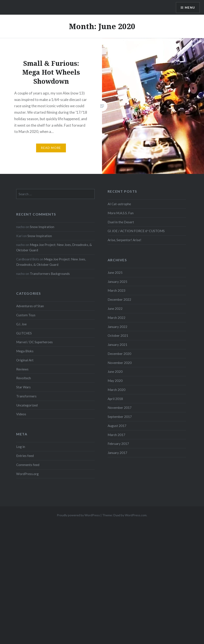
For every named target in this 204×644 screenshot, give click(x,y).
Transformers (26, 396)
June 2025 (115, 272)
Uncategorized (27, 405)
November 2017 (120, 408)
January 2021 (117, 345)
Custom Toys (26, 315)
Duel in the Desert (121, 222)
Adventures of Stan (30, 306)
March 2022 (116, 318)
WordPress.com (136, 515)
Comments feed (28, 465)
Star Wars (23, 387)
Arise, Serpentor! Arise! (124, 240)
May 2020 (115, 381)
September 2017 (120, 417)
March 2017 (116, 435)
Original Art (25, 360)
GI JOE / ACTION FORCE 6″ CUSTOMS (136, 231)
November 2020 (120, 363)
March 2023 (116, 290)
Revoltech (24, 378)
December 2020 (119, 354)
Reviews (22, 369)
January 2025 (117, 282)
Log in (21, 447)
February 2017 (118, 444)
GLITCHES (24, 333)
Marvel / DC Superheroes (34, 342)
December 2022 (119, 299)
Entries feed (25, 456)
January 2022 (117, 327)
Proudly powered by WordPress (78, 515)
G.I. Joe (21, 324)
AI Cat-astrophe (119, 204)
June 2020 (115, 372)
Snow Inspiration (42, 227)
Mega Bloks (25, 351)
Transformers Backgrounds (50, 274)
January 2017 (117, 453)
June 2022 (115, 309)
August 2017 (117, 426)
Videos (21, 414)
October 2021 (118, 335)
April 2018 (115, 399)
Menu (190, 8)
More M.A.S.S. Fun (121, 213)
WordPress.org (27, 474)
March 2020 (116, 390)
